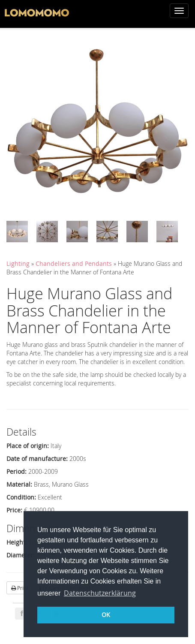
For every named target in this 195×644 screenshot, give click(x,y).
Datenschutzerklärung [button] (100, 593)
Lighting (18, 263)
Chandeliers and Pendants (75, 263)
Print (20, 588)
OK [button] (106, 615)
